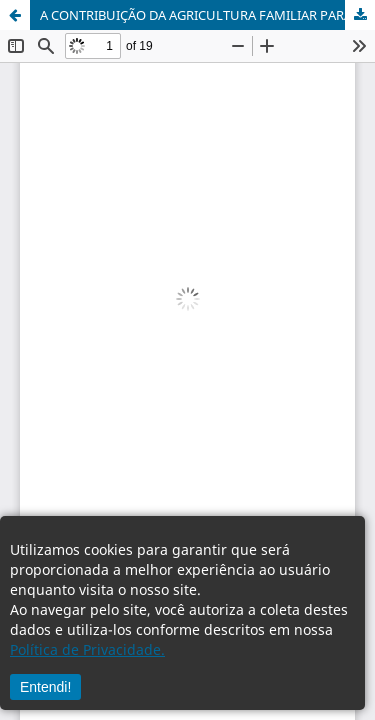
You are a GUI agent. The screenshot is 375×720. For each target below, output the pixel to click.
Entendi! (45, 687)
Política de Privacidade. (87, 649)
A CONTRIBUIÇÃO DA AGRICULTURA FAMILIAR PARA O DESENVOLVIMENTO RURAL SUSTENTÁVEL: (207, 15)
